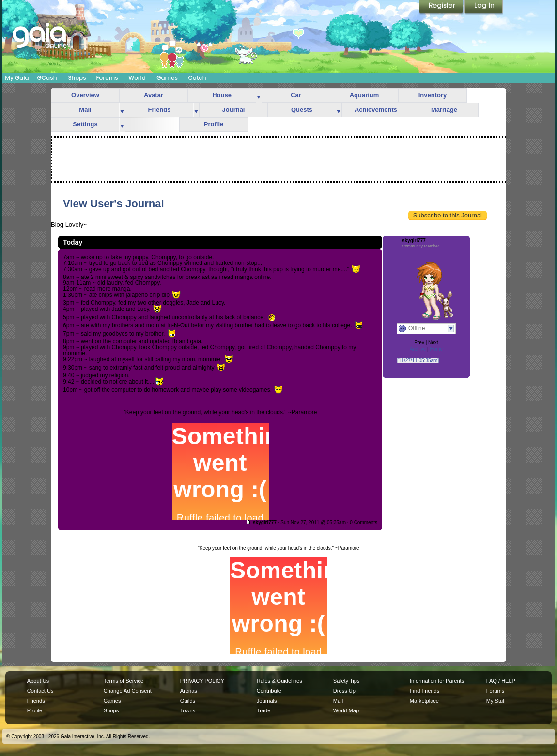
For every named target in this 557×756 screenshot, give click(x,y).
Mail (85, 110)
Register (442, 7)
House (222, 95)
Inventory (433, 95)
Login (484, 7)
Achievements (376, 110)
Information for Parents (437, 681)
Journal (234, 110)
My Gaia (17, 78)
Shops (77, 78)
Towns (188, 710)
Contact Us (40, 691)
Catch (197, 78)
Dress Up (344, 691)
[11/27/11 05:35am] (418, 361)
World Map (346, 710)
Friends (160, 110)
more (259, 96)
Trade (263, 710)
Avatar (154, 95)
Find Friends (425, 691)
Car (296, 95)
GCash (47, 78)
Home (436, 349)
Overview (85, 95)
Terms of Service (124, 681)
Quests (302, 110)
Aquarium (364, 95)
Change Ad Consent (128, 691)
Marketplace (424, 701)
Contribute (269, 691)
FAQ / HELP (501, 681)
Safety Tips (347, 681)
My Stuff (496, 701)
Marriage (444, 110)
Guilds (188, 701)
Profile (214, 124)
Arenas (189, 691)
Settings (85, 124)
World (137, 78)
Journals (267, 701)
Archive (418, 349)
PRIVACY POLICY (202, 681)
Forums (107, 78)
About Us (38, 681)
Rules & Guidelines (279, 681)
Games (167, 78)
